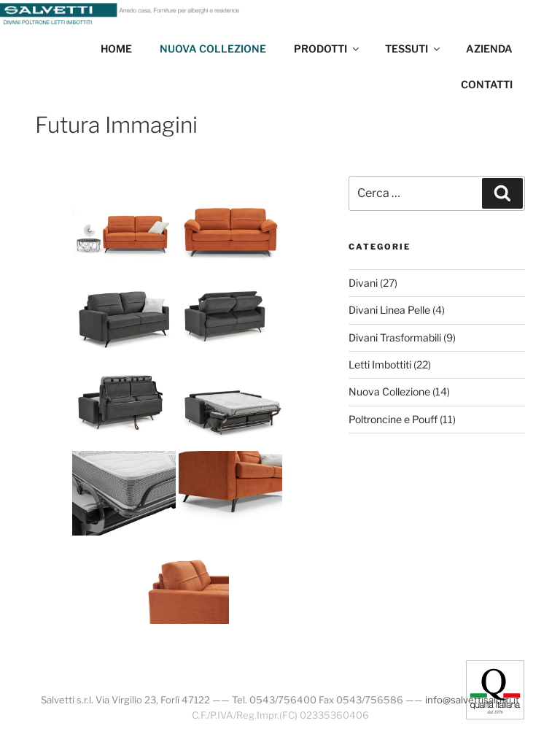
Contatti (487, 84)
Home (116, 49)
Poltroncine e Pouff (393, 419)
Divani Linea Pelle (389, 310)
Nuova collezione (213, 49)
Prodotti (327, 49)
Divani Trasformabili (395, 337)
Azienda (489, 49)
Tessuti (413, 49)
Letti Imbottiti (380, 364)
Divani (363, 283)
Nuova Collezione (389, 391)
